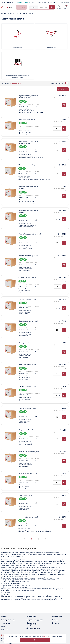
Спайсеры (18, 47)
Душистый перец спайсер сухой (29, 188)
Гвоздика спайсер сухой (28, 119)
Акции (3, 3)
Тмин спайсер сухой (27, 495)
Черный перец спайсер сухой (30, 234)
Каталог (13, 13)
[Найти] (51, 7)
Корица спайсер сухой (28, 365)
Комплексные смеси (26, 13)
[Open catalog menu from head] (21, 7)
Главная (4, 13)
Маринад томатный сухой (28, 165)
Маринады (51, 47)
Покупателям (37, 3)
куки (45, 636)
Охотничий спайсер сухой (28, 517)
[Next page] (46, 539)
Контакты (55, 623)
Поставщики (31, 617)
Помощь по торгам (8, 620)
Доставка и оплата (33, 628)
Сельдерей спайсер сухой (29, 452)
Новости (10, 3)
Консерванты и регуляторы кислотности (18, 76)
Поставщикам (50, 3)
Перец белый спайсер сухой (30, 430)
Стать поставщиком (23, 3)
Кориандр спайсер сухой (29, 321)
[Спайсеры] (18, 34)
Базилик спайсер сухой (27, 278)
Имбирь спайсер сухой (28, 343)
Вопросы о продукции (35, 620)
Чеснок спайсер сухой (28, 299)
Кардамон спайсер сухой (29, 256)
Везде (34, 7)
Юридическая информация (32, 624)
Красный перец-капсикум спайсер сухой (29, 97)
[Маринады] (51, 34)
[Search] (42, 7)
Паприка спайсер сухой (28, 473)
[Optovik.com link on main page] (7, 7)
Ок (35, 640)
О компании (65, 3)
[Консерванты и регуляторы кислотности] (18, 63)
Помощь (55, 620)
